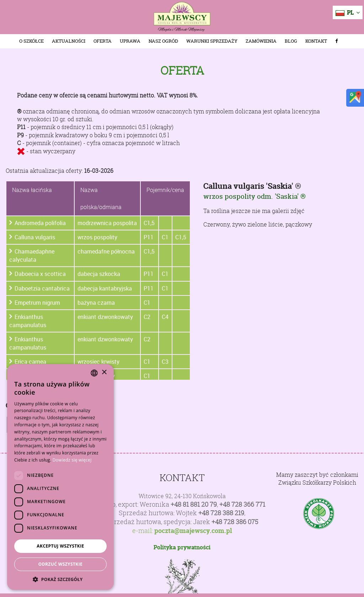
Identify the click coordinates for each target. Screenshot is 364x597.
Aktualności (69, 41)
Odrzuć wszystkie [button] (60, 564)
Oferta (103, 41)
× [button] (104, 372)
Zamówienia (261, 41)
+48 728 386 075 (235, 522)
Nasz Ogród (163, 41)
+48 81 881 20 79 (194, 504)
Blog (291, 41)
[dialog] (60, 477)
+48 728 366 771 (242, 504)
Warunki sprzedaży (212, 41)
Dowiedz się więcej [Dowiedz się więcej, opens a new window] (72, 460)
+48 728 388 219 (221, 513)
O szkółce (31, 41)
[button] (60, 579)
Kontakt (316, 41)
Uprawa (130, 41)
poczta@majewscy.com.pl (193, 531)
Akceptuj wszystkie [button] (60, 546)
